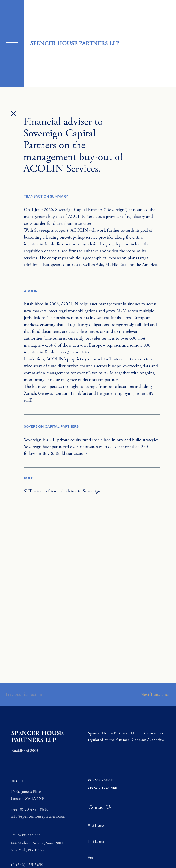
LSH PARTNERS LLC (26, 835)
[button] (12, 44)
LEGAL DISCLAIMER (102, 788)
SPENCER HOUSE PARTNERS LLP (75, 44)
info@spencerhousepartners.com (38, 816)
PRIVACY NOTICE (100, 781)
